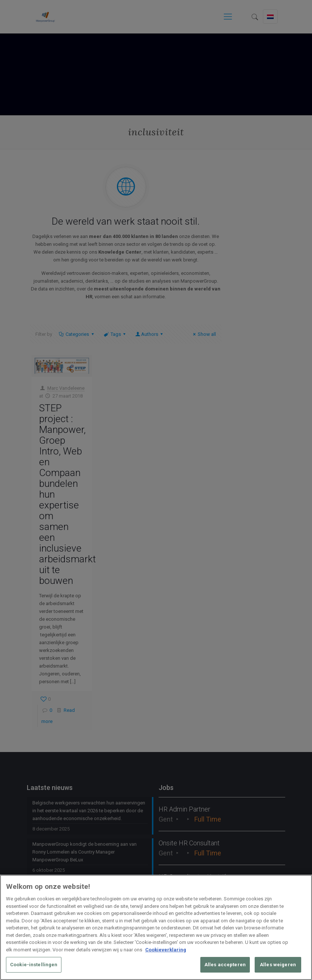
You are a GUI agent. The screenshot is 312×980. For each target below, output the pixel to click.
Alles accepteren (225, 965)
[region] (156, 927)
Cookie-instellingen (34, 965)
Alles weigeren (278, 965)
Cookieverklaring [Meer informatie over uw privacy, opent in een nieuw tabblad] (166, 950)
